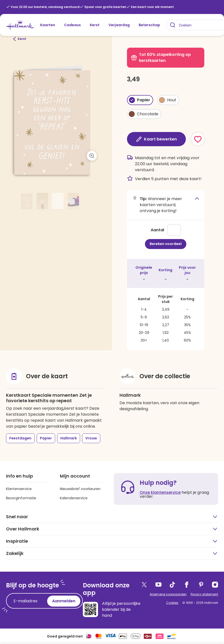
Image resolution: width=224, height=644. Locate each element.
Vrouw (91, 438)
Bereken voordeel (166, 244)
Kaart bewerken (156, 139)
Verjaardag (119, 25)
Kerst (95, 25)
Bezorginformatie (21, 498)
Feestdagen (20, 438)
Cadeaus (72, 25)
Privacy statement (204, 594)
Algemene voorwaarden (168, 594)
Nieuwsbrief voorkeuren (80, 489)
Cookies (172, 603)
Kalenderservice (74, 498)
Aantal (157, 230)
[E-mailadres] (28, 601)
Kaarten (48, 25)
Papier (46, 438)
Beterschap (149, 25)
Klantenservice (19, 489)
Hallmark (69, 438)
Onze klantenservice (160, 492)
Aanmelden (64, 601)
